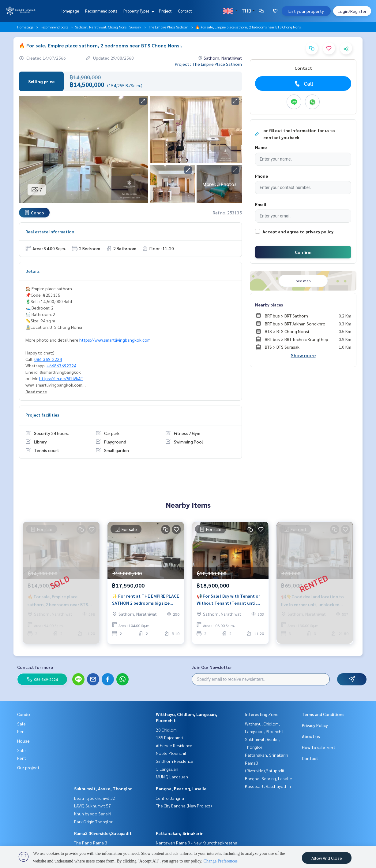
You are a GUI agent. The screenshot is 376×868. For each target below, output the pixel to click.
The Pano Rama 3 (91, 843)
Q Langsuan (167, 769)
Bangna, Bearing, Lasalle (181, 788)
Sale (21, 724)
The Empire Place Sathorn (168, 27)
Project (165, 11)
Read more (36, 391)
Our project (28, 767)
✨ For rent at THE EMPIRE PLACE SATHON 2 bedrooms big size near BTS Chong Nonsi (146, 601)
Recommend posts (101, 11)
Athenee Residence (174, 745)
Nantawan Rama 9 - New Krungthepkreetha (197, 843)
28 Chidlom (166, 730)
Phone (261, 176)
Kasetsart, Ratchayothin (268, 786)
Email (261, 204)
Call (303, 83)
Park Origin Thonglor (93, 822)
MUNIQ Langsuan (172, 777)
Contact (185, 11)
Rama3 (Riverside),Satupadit (103, 833)
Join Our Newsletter (212, 667)
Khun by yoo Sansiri (93, 814)
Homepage (69, 11)
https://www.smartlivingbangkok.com (115, 340)
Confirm (303, 252)
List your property (306, 11)
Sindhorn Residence (175, 761)
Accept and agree (280, 232)
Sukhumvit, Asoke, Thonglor (103, 788)
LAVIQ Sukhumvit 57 (92, 806)
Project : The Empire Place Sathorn (208, 64)
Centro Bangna (170, 798)
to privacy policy (317, 232)
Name (261, 147)
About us (311, 736)
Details (32, 271)
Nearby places (269, 305)
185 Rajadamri (169, 737)
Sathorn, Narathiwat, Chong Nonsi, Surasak (108, 27)
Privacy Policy (315, 725)
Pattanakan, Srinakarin (180, 833)
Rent (22, 731)
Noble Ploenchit (171, 753)
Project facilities (42, 415)
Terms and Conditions (323, 714)
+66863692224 (61, 365)
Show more (303, 355)
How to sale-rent (319, 747)
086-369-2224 (48, 359)
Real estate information (50, 232)
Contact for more (35, 667)
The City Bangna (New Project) (184, 806)
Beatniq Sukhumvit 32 (95, 798)
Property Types (138, 11)
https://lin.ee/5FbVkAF (61, 378)
